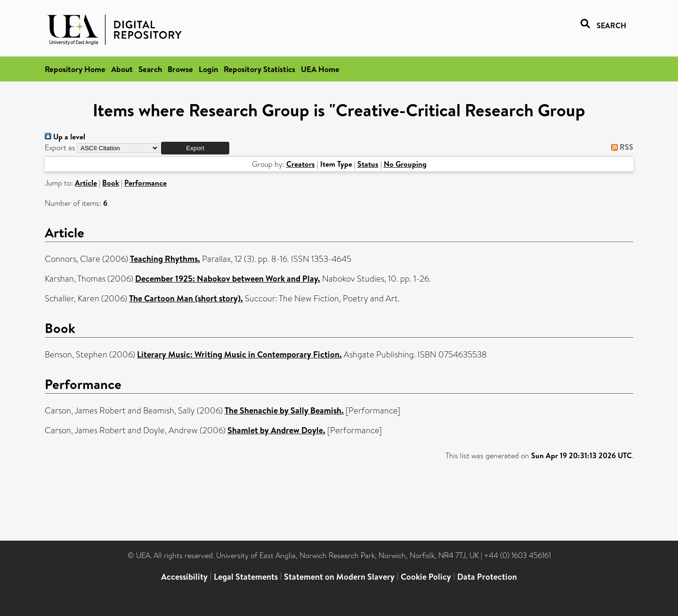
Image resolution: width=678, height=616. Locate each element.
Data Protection (487, 577)
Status (368, 164)
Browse (180, 69)
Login (208, 69)
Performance (145, 183)
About (122, 69)
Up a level (65, 137)
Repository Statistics (259, 69)
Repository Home (75, 69)
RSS (620, 147)
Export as (60, 148)
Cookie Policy (426, 577)
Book (111, 183)
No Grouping (405, 164)
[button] (195, 148)
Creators (301, 164)
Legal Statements (246, 577)
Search (150, 69)
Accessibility (184, 577)
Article (86, 183)
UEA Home (320, 69)
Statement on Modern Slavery (339, 577)
